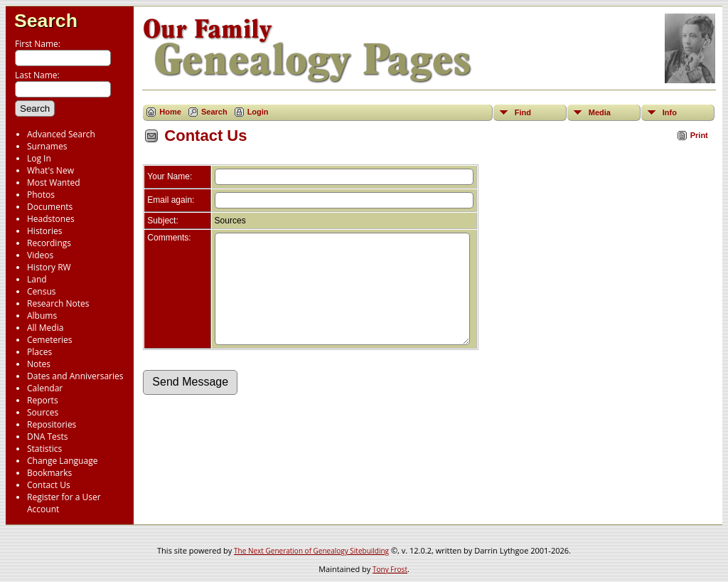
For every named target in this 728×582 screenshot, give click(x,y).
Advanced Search (61, 134)
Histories (44, 231)
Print (699, 135)
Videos (40, 255)
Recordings (49, 243)
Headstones (51, 219)
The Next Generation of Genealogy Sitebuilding (311, 551)
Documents (50, 207)
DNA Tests (48, 436)
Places (39, 352)
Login (258, 112)
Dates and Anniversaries (75, 376)
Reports (43, 400)
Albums (42, 316)
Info (670, 112)
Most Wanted (54, 182)
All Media (45, 328)
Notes (39, 364)
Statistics (44, 449)
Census (41, 291)
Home (170, 112)
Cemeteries (50, 340)
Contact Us (49, 485)
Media (600, 112)
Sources (43, 412)
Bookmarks (49, 473)
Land (37, 279)
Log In (39, 158)
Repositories (52, 424)
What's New (50, 170)
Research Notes (58, 303)
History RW (49, 267)
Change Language (62, 461)
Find (523, 112)
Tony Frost (390, 569)
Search (46, 21)
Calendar (45, 388)
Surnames (47, 146)
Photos (41, 195)
